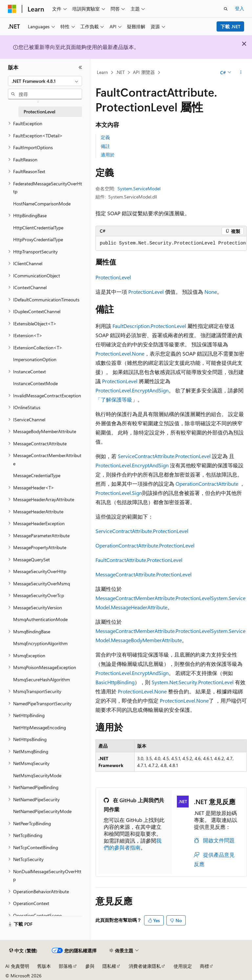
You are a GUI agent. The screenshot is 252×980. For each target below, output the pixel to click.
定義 (105, 137)
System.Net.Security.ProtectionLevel (193, 682)
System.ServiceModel (139, 188)
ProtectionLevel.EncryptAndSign (132, 390)
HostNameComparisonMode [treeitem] (42, 204)
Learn (102, 72)
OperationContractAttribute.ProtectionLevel (145, 545)
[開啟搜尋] (226, 9)
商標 (204, 966)
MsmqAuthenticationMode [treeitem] (40, 619)
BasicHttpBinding (115, 682)
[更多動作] (241, 73)
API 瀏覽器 (144, 72)
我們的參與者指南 (133, 844)
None (211, 292)
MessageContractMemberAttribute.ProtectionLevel (153, 598)
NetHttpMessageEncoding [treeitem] (40, 727)
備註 (105, 146)
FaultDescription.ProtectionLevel (149, 326)
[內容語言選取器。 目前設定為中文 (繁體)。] (23, 951)
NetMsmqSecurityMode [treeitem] (37, 775)
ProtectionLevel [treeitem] (40, 112)
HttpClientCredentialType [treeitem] (38, 228)
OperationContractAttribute (207, 484)
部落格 (66, 966)
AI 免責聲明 (17, 966)
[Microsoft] (12, 9)
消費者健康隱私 (145, 966)
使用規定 (183, 966)
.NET (120, 72)
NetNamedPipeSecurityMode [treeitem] (42, 811)
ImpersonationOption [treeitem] (35, 359)
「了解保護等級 (114, 399)
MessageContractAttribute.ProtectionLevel (144, 574)
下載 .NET (231, 26)
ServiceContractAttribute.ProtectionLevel (164, 456)
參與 (90, 966)
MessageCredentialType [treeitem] (37, 475)
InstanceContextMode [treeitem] (35, 383)
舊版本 (44, 966)
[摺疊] (80, 67)
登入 (240, 8)
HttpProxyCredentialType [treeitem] (38, 239)
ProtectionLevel (113, 277)
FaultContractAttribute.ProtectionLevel (139, 560)
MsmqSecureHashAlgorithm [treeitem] (42, 679)
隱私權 (109, 966)
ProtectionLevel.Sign (119, 493)
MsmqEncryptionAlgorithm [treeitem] (40, 643)
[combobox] (45, 81)
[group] (171, 244)
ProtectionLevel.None (120, 353)
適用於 (108, 155)
